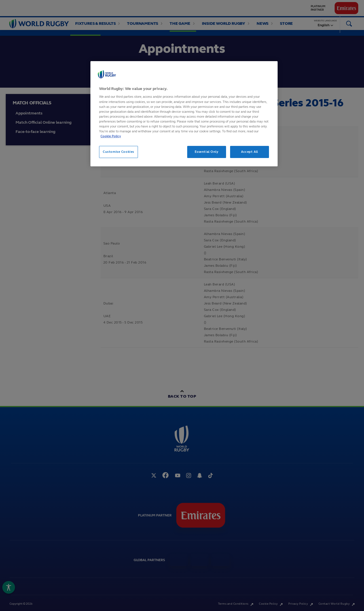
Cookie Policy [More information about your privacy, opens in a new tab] (111, 136)
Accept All (250, 152)
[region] (184, 114)
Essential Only (207, 152)
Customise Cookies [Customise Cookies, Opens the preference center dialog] (119, 152)
